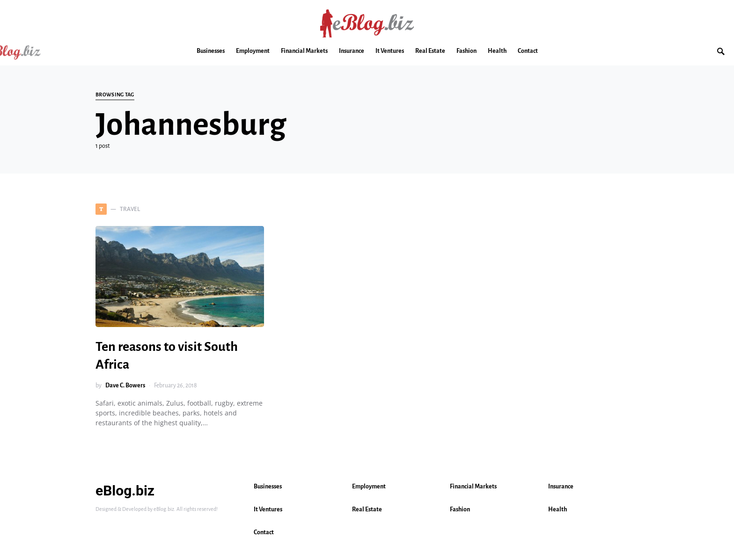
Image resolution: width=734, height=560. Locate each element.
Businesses (268, 487)
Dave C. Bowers (125, 385)
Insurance (561, 487)
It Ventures (268, 509)
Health (558, 509)
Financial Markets (473, 487)
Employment (369, 487)
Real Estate (367, 509)
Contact (264, 532)
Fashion (460, 509)
